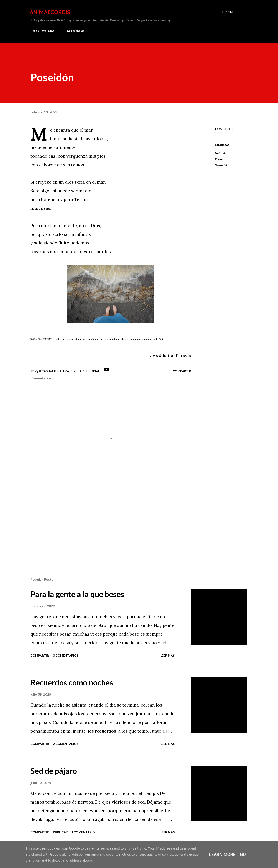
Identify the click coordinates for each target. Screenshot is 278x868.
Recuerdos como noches (72, 682)
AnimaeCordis (50, 12)
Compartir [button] (224, 129)
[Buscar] (228, 12)
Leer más (167, 655)
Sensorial (221, 165)
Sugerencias (76, 31)
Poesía (219, 159)
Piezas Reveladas (42, 31)
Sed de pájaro (54, 771)
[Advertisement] (104, 523)
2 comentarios (66, 744)
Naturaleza (222, 153)
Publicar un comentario (74, 832)
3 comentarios (66, 655)
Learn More (222, 855)
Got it (247, 855)
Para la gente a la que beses (77, 594)
